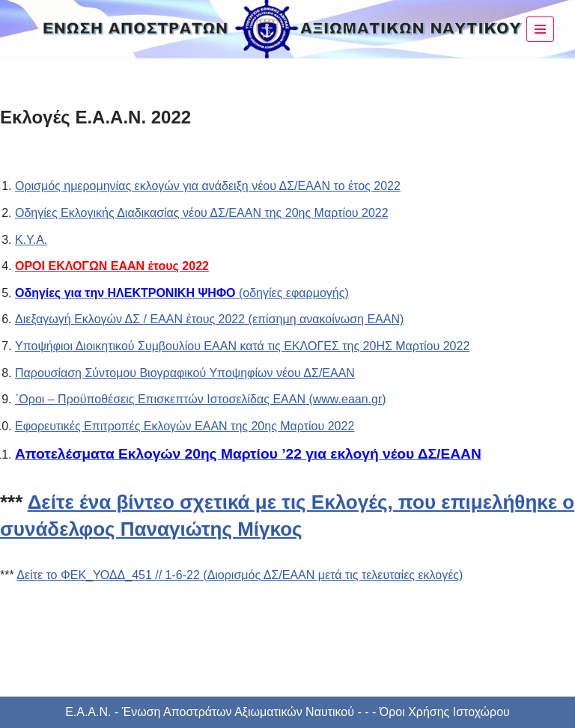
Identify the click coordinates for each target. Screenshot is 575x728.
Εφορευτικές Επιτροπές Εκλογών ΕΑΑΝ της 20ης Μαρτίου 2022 (185, 426)
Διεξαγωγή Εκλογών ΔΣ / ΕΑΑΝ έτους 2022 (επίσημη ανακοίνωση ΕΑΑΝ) (209, 319)
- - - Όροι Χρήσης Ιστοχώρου (432, 712)
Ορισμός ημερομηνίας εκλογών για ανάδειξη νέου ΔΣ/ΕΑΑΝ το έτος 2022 (208, 186)
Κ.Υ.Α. (31, 240)
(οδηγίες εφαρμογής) (182, 293)
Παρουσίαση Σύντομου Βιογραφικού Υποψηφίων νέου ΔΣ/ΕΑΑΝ (185, 373)
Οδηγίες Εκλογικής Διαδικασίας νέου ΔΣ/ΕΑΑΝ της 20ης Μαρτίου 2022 (202, 213)
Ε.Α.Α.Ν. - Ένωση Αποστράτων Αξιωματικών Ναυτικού (210, 712)
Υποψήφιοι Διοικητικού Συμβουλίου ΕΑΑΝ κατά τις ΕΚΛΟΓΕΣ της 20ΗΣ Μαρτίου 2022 (242, 346)
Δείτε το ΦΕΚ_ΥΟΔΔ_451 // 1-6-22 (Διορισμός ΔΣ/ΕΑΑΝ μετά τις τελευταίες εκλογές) (240, 575)
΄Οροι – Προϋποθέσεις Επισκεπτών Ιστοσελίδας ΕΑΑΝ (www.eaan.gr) (201, 399)
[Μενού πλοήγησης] (540, 29)
